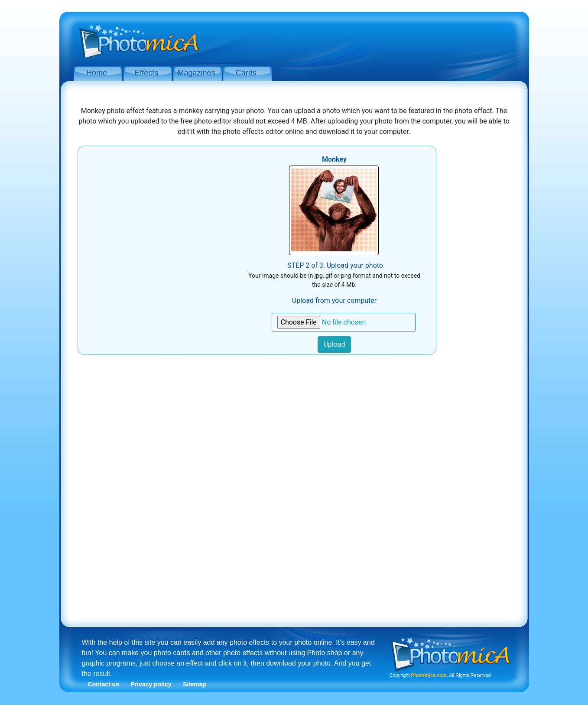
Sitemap (195, 684)
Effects (147, 73)
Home (97, 73)
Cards (246, 73)
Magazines (196, 73)
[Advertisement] (364, 38)
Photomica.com (429, 675)
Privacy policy (151, 684)
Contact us (104, 684)
